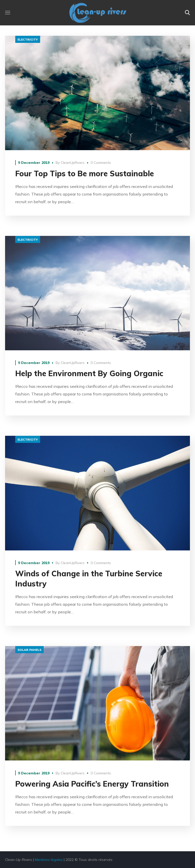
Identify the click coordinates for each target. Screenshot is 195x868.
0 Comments (101, 163)
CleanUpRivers (73, 163)
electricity (28, 39)
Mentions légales (49, 860)
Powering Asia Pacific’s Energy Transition (92, 784)
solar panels (29, 650)
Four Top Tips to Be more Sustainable (85, 173)
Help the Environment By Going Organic (89, 373)
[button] (187, 13)
